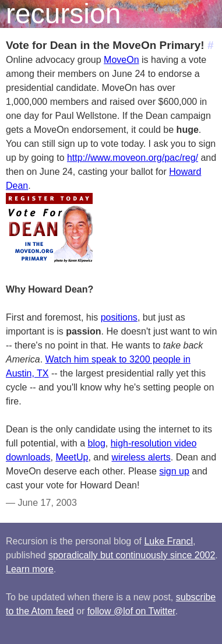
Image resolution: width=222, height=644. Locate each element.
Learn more (30, 569)
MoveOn (121, 60)
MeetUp (72, 457)
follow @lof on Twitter (131, 611)
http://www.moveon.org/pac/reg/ (133, 158)
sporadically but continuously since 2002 (132, 555)
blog (97, 443)
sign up (174, 471)
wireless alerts (141, 457)
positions (119, 317)
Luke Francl (168, 541)
